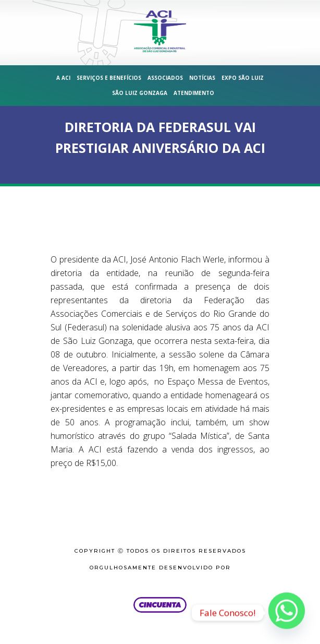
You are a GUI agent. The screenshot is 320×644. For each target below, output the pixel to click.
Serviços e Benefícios (109, 78)
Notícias (202, 78)
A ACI (63, 78)
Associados (165, 78)
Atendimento (194, 93)
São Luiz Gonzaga (140, 93)
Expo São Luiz (243, 78)
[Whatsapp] (287, 613)
